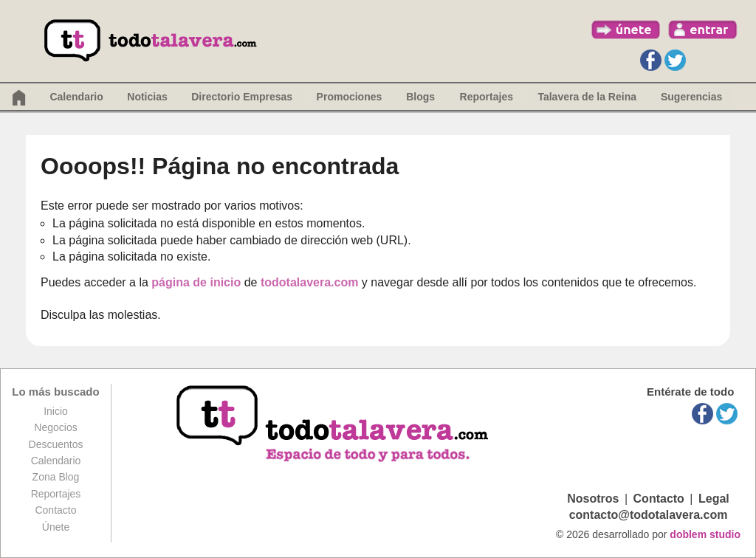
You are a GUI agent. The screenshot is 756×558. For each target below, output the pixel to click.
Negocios (55, 427)
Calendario (76, 97)
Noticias (147, 97)
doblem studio (705, 534)
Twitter (675, 60)
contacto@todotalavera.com (649, 515)
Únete (56, 527)
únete (626, 30)
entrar (703, 30)
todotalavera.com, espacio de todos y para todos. (334, 425)
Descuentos (56, 444)
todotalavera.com (309, 282)
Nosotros (593, 499)
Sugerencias (691, 97)
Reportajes (56, 494)
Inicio (56, 411)
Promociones (350, 97)
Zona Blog (56, 477)
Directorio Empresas (242, 97)
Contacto (55, 510)
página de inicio (196, 282)
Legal (714, 499)
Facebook (651, 60)
